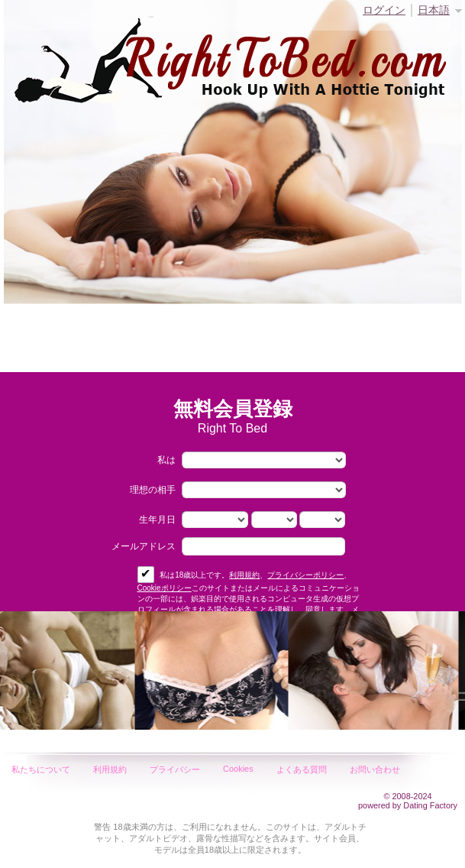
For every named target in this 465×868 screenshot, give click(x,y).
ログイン (384, 10)
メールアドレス (144, 546)
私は (166, 460)
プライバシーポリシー (305, 575)
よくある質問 (302, 769)
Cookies (238, 769)
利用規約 (244, 575)
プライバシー (175, 769)
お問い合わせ (375, 769)
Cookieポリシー (165, 588)
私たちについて (41, 769)
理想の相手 (153, 490)
